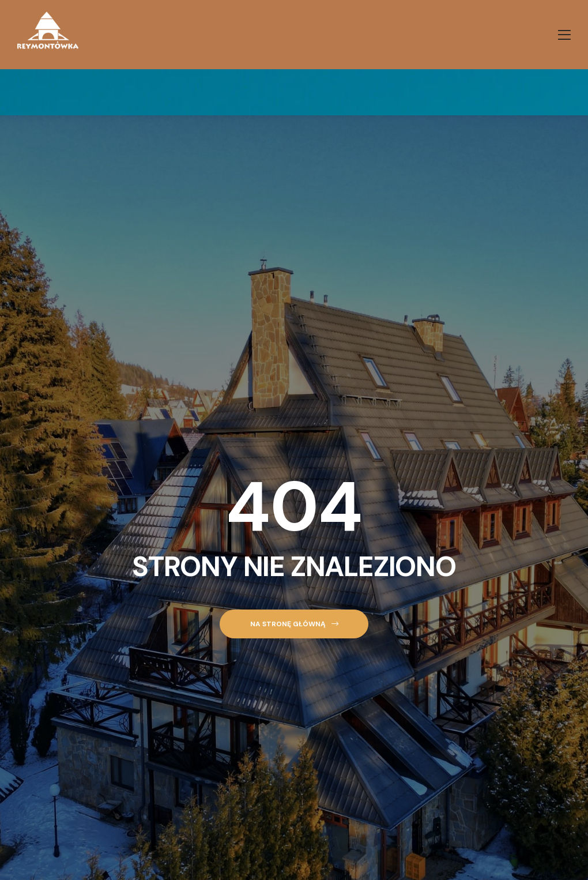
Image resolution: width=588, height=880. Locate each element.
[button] (294, 624)
